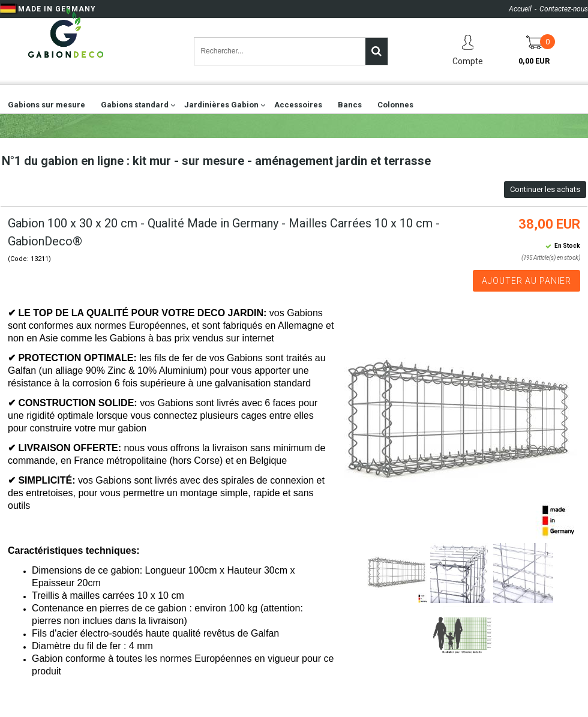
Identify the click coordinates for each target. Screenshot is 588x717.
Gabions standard (135, 105)
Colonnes (395, 105)
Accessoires (298, 105)
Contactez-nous (564, 9)
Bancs (350, 105)
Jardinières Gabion (221, 105)
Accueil (520, 9)
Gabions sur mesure (46, 105)
